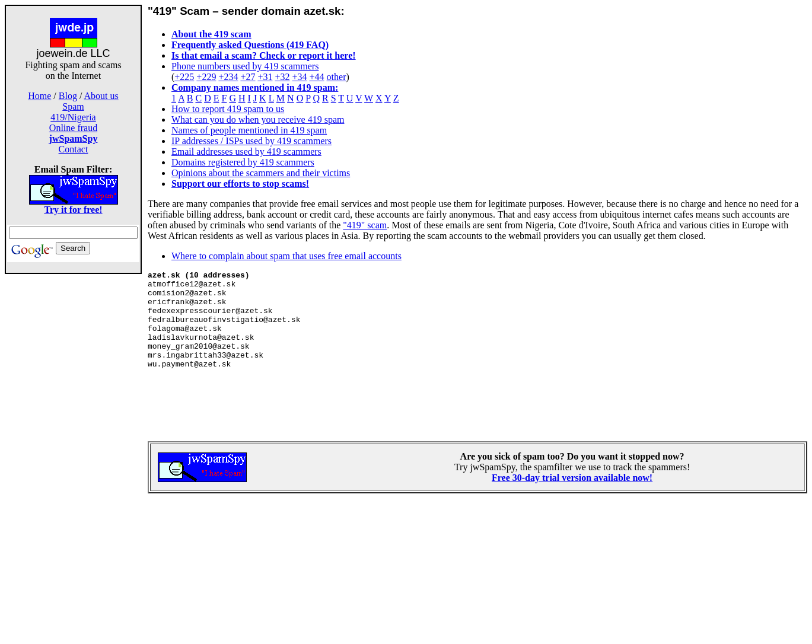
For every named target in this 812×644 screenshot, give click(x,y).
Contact (74, 149)
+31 (265, 77)
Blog (68, 96)
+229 (206, 77)
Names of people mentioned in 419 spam (249, 130)
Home (39, 96)
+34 (300, 77)
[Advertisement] (74, 461)
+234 (228, 77)
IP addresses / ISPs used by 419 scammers (251, 141)
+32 (282, 77)
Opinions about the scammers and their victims (261, 173)
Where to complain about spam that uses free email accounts (286, 256)
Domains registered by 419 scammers (243, 162)
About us (101, 96)
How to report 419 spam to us (228, 109)
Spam (73, 106)
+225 (184, 77)
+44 (317, 77)
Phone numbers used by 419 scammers (245, 66)
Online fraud (73, 128)
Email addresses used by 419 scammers (246, 152)
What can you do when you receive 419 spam (258, 119)
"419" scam (365, 225)
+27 (248, 77)
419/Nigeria (73, 117)
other (337, 77)
